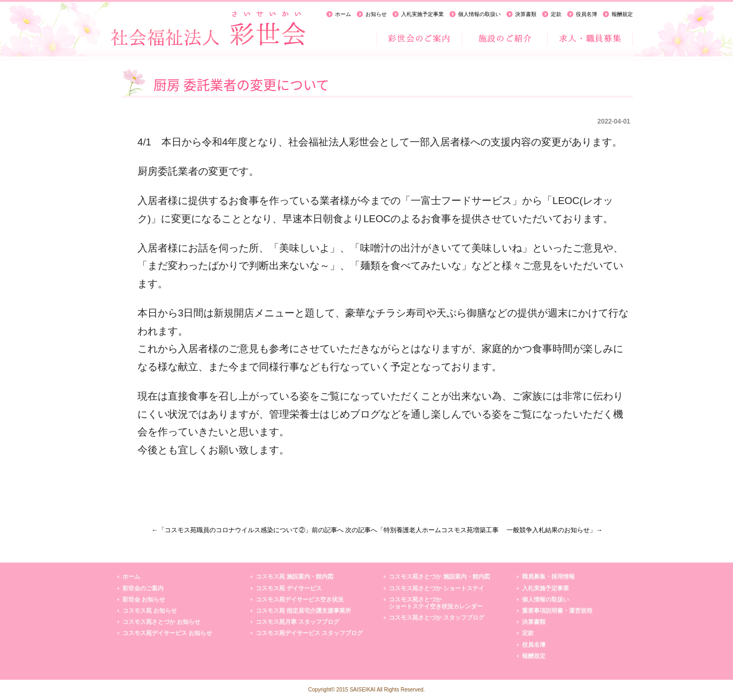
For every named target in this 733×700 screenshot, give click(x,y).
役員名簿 (587, 14)
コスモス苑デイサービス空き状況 (300, 599)
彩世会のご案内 (419, 38)
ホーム (343, 14)
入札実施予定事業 (422, 14)
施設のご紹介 (504, 38)
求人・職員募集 (590, 38)
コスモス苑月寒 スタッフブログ (298, 622)
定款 (556, 14)
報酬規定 (622, 14)
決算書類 (526, 14)
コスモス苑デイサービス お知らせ (167, 633)
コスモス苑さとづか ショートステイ (437, 588)
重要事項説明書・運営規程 (557, 611)
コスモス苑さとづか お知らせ (161, 622)
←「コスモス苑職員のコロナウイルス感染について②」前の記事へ (248, 530)
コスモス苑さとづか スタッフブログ (437, 617)
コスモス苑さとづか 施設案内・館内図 (439, 576)
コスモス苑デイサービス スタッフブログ (309, 633)
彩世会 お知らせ (144, 599)
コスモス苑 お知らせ (150, 611)
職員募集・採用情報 (548, 576)
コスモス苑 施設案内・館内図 (295, 576)
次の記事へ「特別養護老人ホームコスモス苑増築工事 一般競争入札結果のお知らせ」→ (474, 530)
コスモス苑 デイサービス (289, 588)
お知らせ (376, 14)
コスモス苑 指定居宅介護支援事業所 (303, 611)
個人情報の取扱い (479, 14)
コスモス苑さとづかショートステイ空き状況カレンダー (436, 603)
